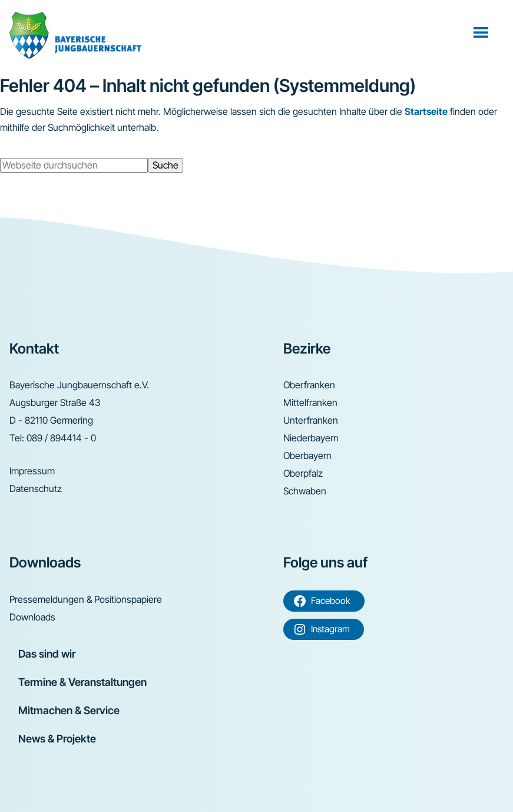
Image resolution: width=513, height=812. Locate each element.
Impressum (32, 471)
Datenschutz (36, 488)
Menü (482, 32)
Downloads (32, 617)
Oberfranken (309, 385)
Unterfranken (311, 420)
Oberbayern (307, 455)
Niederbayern (311, 438)
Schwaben (305, 491)
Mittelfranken (310, 402)
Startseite (426, 111)
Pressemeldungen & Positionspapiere (86, 599)
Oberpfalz (303, 473)
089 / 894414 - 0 (61, 438)
